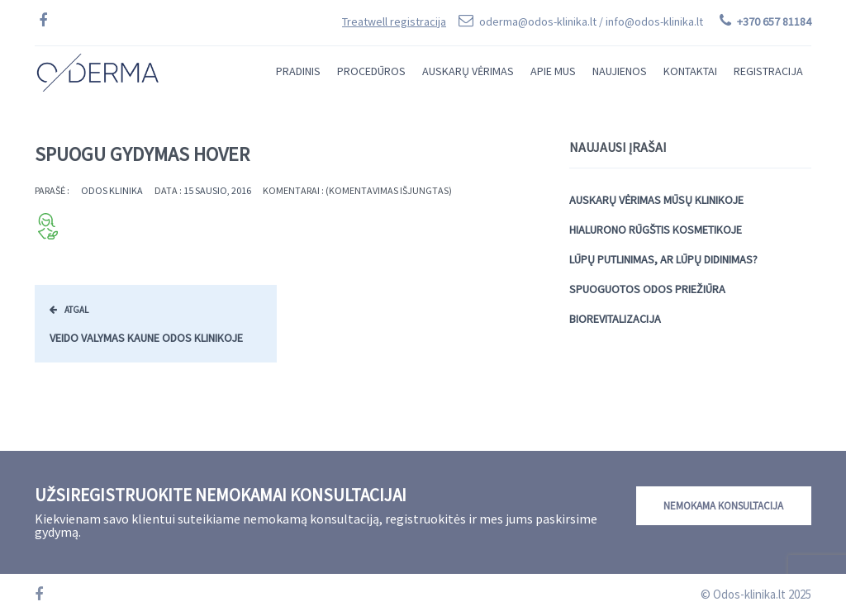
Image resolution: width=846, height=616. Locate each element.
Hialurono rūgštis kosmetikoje (656, 230)
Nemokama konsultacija (723, 506)
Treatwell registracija (394, 21)
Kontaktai (690, 71)
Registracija (768, 71)
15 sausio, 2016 (217, 190)
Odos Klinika (112, 190)
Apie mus (553, 71)
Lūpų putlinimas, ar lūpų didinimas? (663, 259)
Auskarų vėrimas (468, 71)
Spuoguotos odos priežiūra (647, 289)
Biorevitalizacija (615, 319)
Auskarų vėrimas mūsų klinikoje (656, 200)
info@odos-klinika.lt (654, 21)
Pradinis (298, 71)
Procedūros (371, 71)
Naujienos (620, 71)
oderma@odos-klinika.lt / (591, 21)
